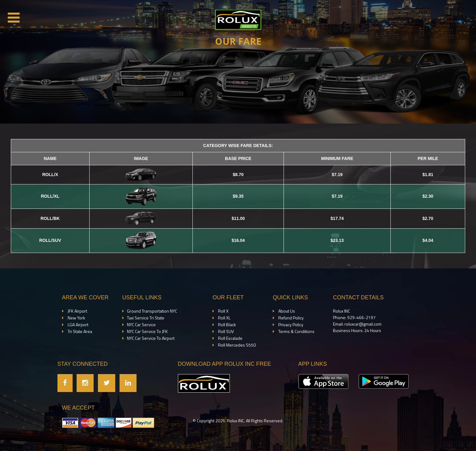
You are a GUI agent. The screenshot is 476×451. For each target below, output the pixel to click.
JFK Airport (77, 311)
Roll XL (224, 318)
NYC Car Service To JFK (147, 331)
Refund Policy (291, 318)
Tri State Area (79, 331)
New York (76, 318)
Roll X (223, 311)
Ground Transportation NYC (152, 311)
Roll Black (227, 325)
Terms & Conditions (296, 331)
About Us (286, 311)
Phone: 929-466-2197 (354, 317)
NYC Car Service (141, 325)
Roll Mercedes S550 (236, 345)
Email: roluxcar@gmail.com (357, 324)
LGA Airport (78, 325)
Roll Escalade (230, 338)
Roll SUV (225, 331)
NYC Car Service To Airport (151, 338)
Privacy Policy (290, 325)
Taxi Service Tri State (146, 318)
